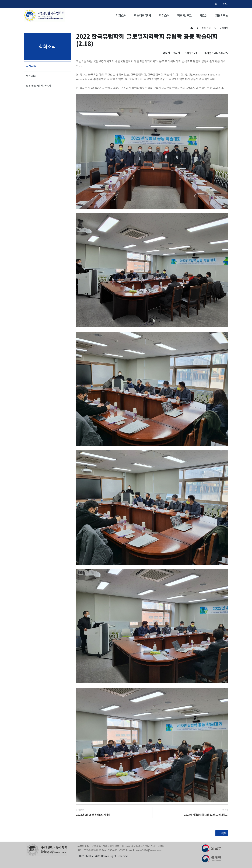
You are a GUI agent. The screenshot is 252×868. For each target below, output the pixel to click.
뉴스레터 (31, 76)
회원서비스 (222, 15)
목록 (222, 833)
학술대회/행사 (143, 15)
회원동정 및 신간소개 (38, 86)
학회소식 (164, 15)
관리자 (225, 4)
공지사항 (31, 66)
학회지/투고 (184, 15)
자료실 (203, 15)
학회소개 (121, 15)
